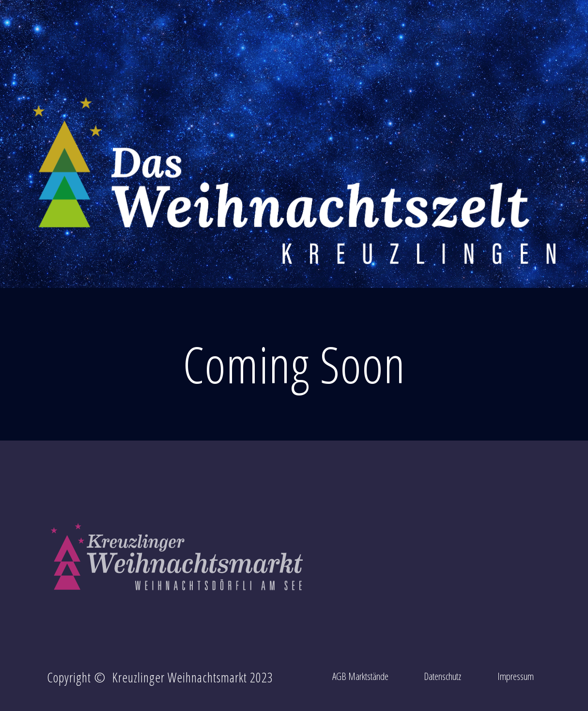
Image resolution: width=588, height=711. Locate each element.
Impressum (516, 676)
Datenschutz (442, 676)
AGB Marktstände (360, 676)
